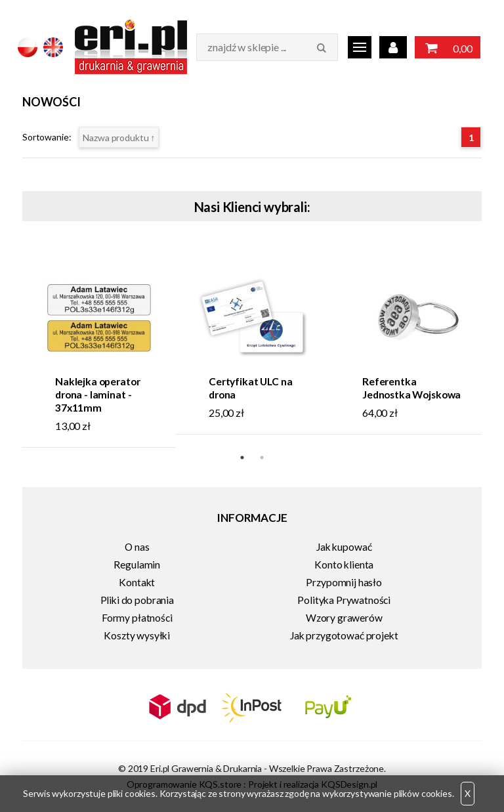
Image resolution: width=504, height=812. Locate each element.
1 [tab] (242, 458)
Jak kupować (344, 547)
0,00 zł (448, 49)
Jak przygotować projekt (344, 635)
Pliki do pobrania (137, 600)
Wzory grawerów (344, 618)
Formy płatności (137, 618)
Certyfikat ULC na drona (250, 388)
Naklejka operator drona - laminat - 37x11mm (97, 395)
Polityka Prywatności (344, 600)
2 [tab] (262, 458)
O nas (137, 547)
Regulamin (137, 565)
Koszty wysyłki (137, 635)
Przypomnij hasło (344, 582)
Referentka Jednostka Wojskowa (411, 388)
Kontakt (137, 582)
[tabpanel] (99, 348)
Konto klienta (344, 565)
